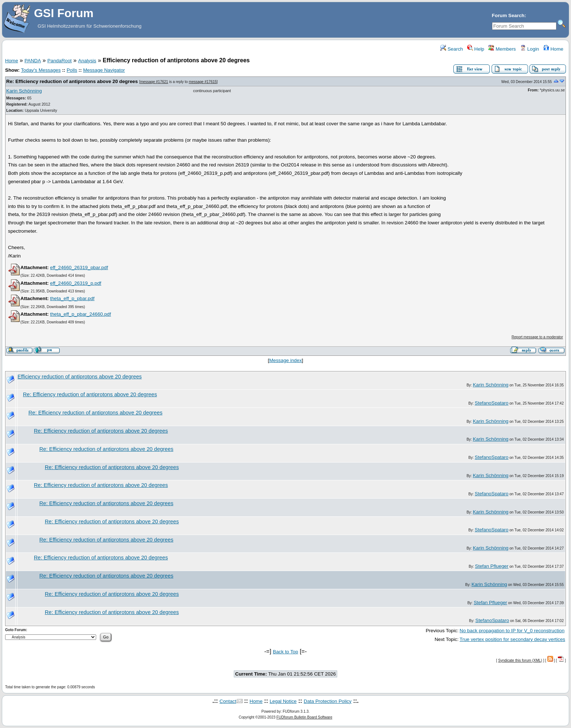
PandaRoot (60, 61)
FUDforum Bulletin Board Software (304, 717)
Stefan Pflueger (492, 566)
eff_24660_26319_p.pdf (76, 283)
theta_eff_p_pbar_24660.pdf (80, 314)
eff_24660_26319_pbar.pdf (79, 267)
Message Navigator (104, 70)
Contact (228, 701)
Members (502, 49)
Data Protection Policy (328, 701)
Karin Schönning (24, 91)
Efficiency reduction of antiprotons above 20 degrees (80, 377)
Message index (285, 360)
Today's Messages (41, 70)
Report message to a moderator (537, 337)
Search (452, 49)
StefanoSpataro (492, 403)
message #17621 (154, 82)
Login (529, 49)
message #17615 (203, 82)
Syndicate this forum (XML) (520, 660)
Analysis (87, 61)
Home (553, 49)
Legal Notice (283, 701)
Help (476, 49)
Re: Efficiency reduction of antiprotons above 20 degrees (73, 81)
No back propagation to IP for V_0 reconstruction (512, 631)
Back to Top (285, 652)
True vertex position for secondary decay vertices (512, 639)
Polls (72, 70)
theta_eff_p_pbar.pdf (72, 298)
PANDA (33, 61)
